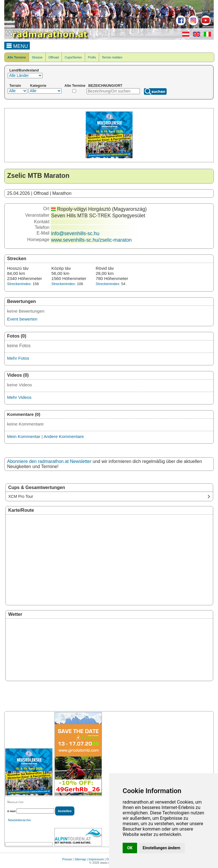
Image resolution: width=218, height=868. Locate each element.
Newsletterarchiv (19, 820)
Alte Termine (75, 86)
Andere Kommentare (64, 436)
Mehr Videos (19, 397)
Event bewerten (22, 319)
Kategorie (38, 86)
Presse (67, 859)
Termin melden (112, 57)
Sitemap (80, 859)
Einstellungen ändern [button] (162, 848)
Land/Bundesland (24, 70)
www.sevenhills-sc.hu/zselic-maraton (91, 240)
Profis (92, 57)
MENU (17, 45)
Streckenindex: (19, 284)
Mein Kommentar (24, 436)
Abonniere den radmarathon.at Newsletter (49, 461)
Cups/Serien (73, 57)
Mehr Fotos (18, 358)
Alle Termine (17, 57)
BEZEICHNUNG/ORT (105, 86)
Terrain (15, 86)
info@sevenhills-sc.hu (75, 233)
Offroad (54, 57)
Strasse (37, 57)
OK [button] (130, 848)
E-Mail (11, 811)
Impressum (96, 859)
